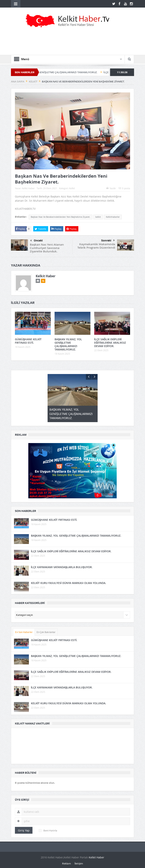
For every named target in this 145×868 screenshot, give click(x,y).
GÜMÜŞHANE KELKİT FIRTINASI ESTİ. (28, 341)
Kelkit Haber (28, 188)
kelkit (98, 217)
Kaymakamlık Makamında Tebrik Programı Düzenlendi (96, 246)
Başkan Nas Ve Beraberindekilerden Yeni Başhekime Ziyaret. (61, 217)
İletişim (79, 863)
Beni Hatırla (48, 830)
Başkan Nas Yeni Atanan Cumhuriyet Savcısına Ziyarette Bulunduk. (47, 248)
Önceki (36, 241)
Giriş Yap (24, 830)
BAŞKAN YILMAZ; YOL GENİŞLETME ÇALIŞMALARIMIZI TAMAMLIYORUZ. (59, 72)
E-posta (124, 188)
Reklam (66, 863)
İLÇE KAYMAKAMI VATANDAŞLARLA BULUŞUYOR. (62, 567)
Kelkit (72, 188)
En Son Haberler (24, 632)
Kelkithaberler (113, 217)
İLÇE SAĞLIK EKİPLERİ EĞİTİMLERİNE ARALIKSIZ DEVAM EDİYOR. (110, 343)
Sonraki (108, 240)
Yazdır (111, 188)
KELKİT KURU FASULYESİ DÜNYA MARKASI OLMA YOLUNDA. (69, 583)
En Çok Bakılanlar (46, 632)
